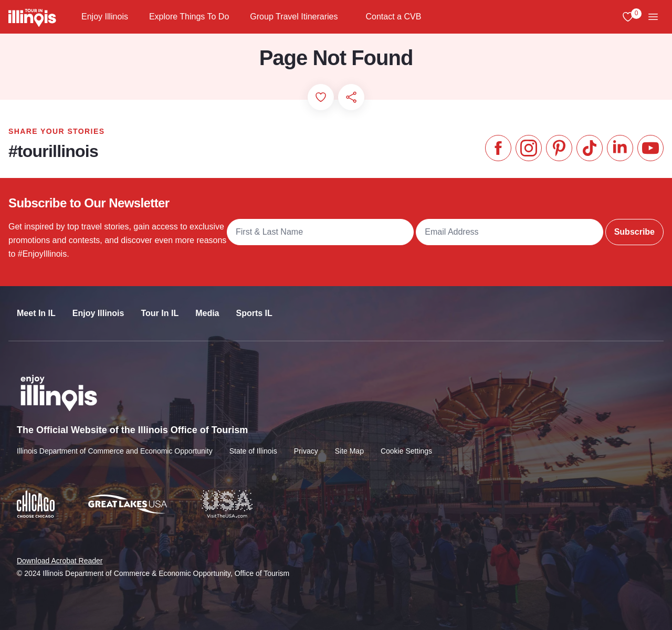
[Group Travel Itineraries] (347, 17)
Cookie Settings (406, 451)
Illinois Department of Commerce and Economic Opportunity (115, 451)
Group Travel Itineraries (294, 17)
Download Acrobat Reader (60, 561)
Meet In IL (36, 313)
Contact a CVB (394, 17)
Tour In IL (160, 313)
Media (207, 313)
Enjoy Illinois (105, 17)
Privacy (306, 451)
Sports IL (254, 313)
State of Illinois (253, 451)
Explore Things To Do (189, 17)
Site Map (349, 451)
